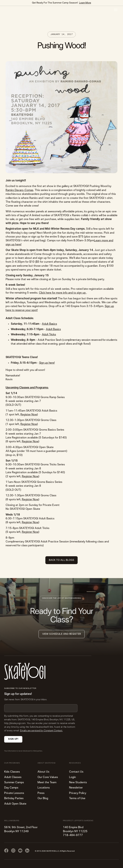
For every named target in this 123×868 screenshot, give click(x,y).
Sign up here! (47, 363)
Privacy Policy (78, 793)
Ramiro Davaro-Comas (19, 190)
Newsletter (76, 788)
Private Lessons (14, 793)
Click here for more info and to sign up (63, 293)
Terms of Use (77, 798)
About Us (43, 772)
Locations (44, 788)
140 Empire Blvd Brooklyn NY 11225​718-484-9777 (75, 831)
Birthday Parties (14, 798)
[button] (116, 10)
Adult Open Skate (15, 804)
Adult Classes (13, 777)
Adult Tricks (49, 334)
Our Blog (43, 798)
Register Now (29, 415)
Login (72, 777)
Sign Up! (13, 739)
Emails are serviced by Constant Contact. (41, 731)
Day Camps (11, 788)
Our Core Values (48, 777)
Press (41, 793)
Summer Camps (14, 782)
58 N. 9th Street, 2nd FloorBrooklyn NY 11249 (21, 829)
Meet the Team (47, 782)
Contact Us (76, 772)
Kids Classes (12, 772)
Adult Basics (49, 324)
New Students (78, 782)
